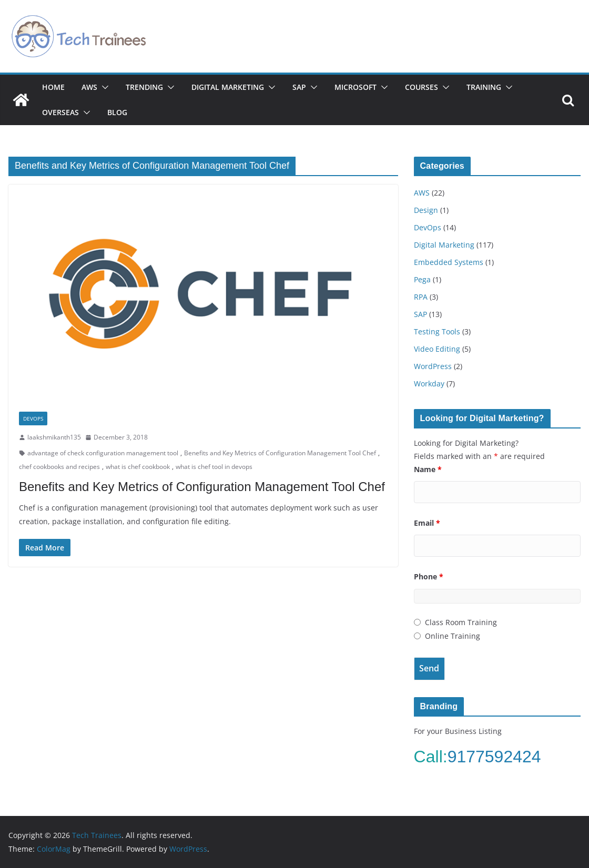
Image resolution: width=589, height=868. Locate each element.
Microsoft (356, 87)
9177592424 (497, 757)
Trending (144, 87)
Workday (429, 384)
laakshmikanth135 (54, 437)
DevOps (33, 418)
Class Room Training (461, 622)
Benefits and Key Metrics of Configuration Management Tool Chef (280, 453)
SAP (299, 87)
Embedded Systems (449, 262)
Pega (422, 279)
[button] (103, 87)
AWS (89, 87)
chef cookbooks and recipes (59, 467)
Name (428, 469)
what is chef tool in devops (214, 467)
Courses (422, 87)
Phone (429, 576)
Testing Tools (437, 331)
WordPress (433, 366)
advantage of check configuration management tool (103, 453)
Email (427, 523)
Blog (117, 112)
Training (484, 87)
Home (53, 87)
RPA (421, 297)
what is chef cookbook (138, 467)
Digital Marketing (228, 87)
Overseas (60, 112)
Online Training (453, 636)
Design (426, 210)
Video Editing (437, 349)
